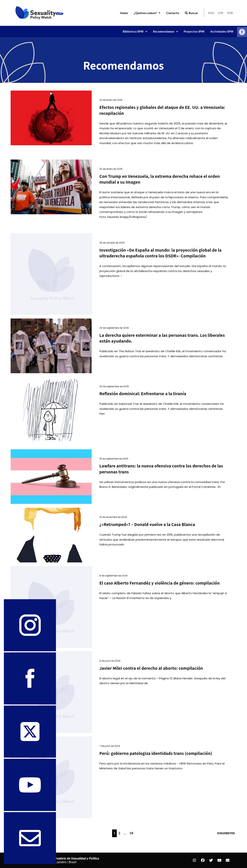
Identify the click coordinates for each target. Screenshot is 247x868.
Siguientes (226, 833)
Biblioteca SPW (135, 31)
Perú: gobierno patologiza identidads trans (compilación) (156, 753)
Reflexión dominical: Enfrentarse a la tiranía (143, 394)
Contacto (173, 13)
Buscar (191, 13)
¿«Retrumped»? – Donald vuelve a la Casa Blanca (147, 524)
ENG (211, 13)
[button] (242, 32)
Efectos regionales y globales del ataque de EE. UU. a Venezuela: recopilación (162, 110)
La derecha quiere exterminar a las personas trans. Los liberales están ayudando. (162, 338)
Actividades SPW (222, 31)
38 (131, 833)
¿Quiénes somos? (147, 13)
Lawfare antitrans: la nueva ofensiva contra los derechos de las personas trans (161, 469)
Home (124, 13)
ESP (221, 13)
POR (230, 13)
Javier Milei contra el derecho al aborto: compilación (151, 668)
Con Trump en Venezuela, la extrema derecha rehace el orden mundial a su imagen (160, 179)
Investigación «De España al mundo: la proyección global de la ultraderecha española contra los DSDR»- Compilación (160, 253)
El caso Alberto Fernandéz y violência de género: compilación (159, 583)
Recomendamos (165, 31)
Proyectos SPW (194, 31)
